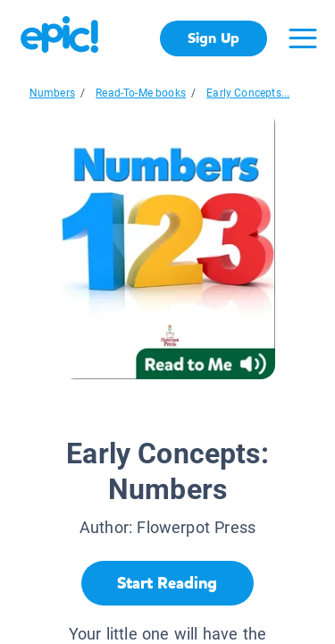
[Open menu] (303, 38)
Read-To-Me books (141, 93)
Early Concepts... (248, 93)
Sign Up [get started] (213, 38)
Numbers (52, 93)
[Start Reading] (167, 583)
